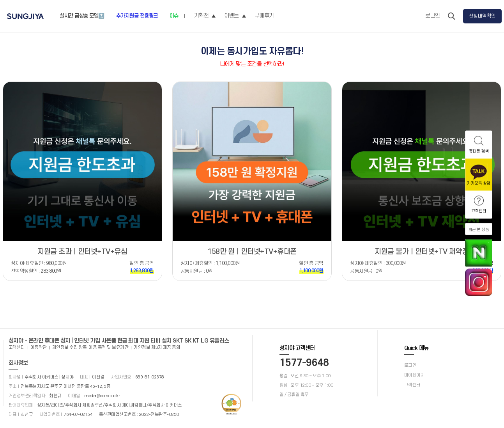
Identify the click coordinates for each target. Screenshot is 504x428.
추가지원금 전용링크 (137, 16)
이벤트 (235, 16)
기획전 (205, 16)
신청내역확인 (482, 16)
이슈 (174, 16)
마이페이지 (415, 375)
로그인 (433, 16)
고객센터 (17, 347)
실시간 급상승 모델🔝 (82, 16)
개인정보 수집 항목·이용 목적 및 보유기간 (90, 347)
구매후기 (264, 16)
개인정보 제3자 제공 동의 (157, 347)
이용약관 (39, 347)
